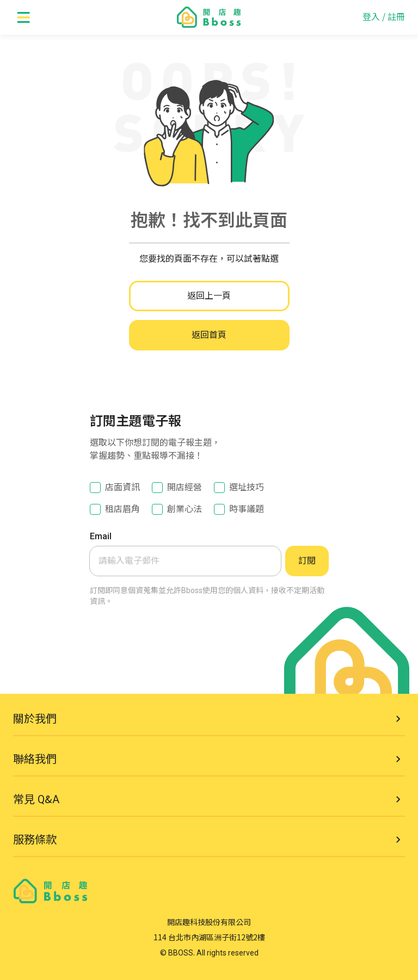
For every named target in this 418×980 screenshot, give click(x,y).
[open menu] (24, 17)
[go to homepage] (209, 17)
